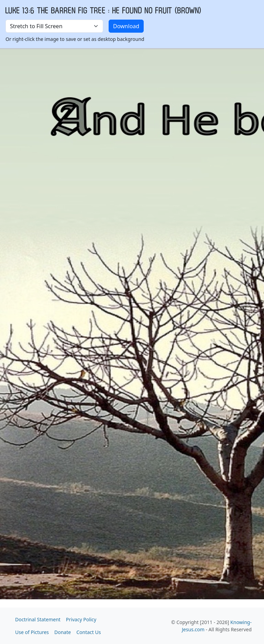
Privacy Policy (81, 619)
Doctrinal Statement (38, 619)
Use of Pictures (32, 632)
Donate (63, 632)
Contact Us (89, 632)
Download (126, 26)
